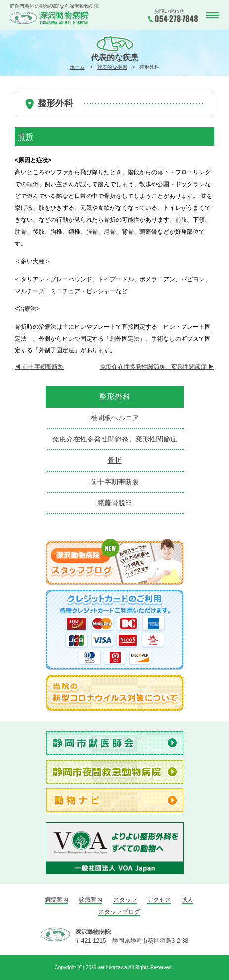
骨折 (115, 460)
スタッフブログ (119, 912)
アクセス (159, 900)
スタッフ (125, 900)
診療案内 (91, 900)
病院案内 (56, 900)
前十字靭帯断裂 (39, 367)
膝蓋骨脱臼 (115, 503)
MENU (212, 16)
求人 (187, 900)
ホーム (77, 67)
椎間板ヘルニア (115, 418)
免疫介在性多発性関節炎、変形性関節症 (157, 367)
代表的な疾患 (112, 67)
